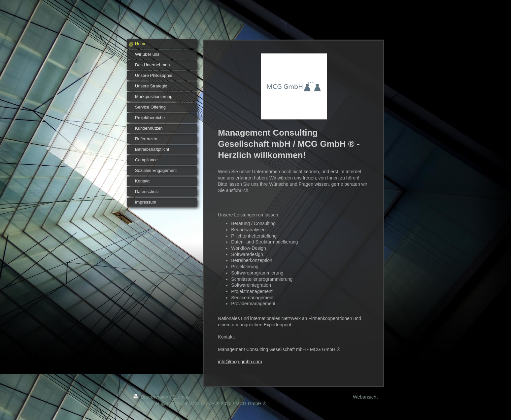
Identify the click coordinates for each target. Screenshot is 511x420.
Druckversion (152, 397)
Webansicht (365, 397)
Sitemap (181, 397)
